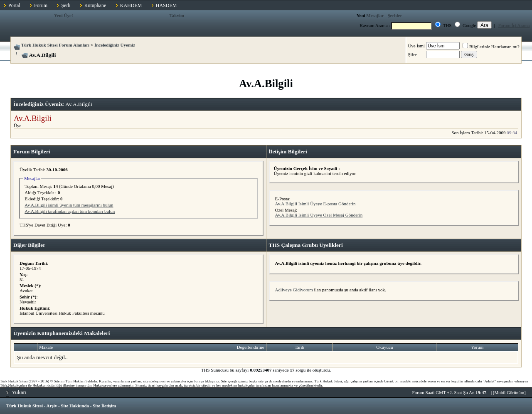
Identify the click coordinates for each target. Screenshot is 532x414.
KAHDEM (131, 5)
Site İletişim (104, 406)
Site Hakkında (75, 406)
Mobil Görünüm (510, 392)
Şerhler (395, 15)
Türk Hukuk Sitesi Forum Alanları (55, 45)
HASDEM (166, 5)
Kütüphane (95, 5)
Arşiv (52, 406)
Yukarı (16, 392)
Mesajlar (375, 15)
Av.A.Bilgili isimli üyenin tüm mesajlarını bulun (69, 205)
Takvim (177, 15)
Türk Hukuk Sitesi (25, 406)
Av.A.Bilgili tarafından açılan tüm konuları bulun (70, 211)
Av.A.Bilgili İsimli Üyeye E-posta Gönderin (315, 204)
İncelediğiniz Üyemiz (115, 45)
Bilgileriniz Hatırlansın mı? (491, 47)
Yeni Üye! (64, 15)
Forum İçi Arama (514, 25)
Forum (41, 5)
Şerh (66, 5)
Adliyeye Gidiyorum (294, 290)
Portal (14, 5)
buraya (199, 381)
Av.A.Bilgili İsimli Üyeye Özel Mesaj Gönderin (319, 215)
